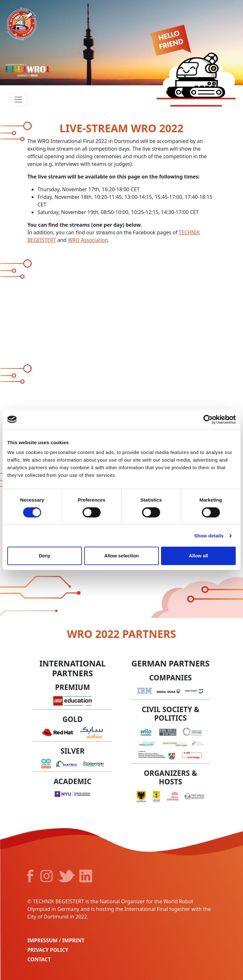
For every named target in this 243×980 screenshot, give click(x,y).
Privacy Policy (48, 950)
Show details (209, 536)
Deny (44, 556)
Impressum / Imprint (56, 940)
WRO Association (88, 240)
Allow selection (121, 556)
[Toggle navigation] (18, 100)
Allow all (199, 556)
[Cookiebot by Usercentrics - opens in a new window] (208, 419)
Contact (39, 959)
